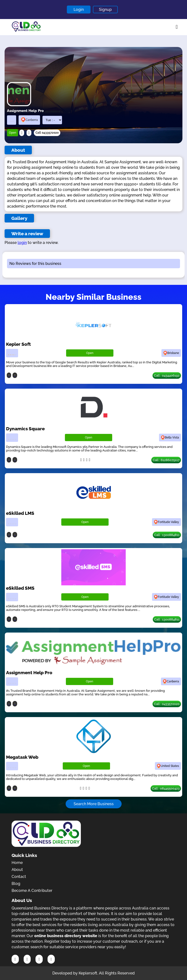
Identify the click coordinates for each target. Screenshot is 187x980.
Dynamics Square (25, 429)
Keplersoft (88, 973)
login (22, 243)
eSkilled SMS (20, 588)
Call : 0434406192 (167, 376)
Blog (16, 884)
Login (79, 10)
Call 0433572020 (47, 133)
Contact (19, 877)
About (17, 870)
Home (17, 863)
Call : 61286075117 (166, 460)
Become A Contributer (32, 891)
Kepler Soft (18, 344)
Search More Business (94, 804)
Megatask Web (22, 757)
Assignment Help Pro (29, 673)
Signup (105, 10)
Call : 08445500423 (166, 788)
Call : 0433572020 (167, 704)
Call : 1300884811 (167, 535)
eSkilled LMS (20, 513)
